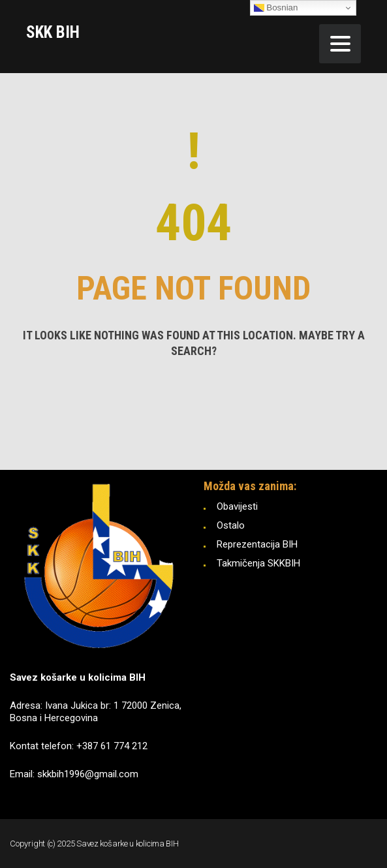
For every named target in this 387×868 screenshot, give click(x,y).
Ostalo (231, 525)
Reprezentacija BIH (257, 544)
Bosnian (276, 8)
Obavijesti (237, 506)
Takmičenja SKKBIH (258, 563)
